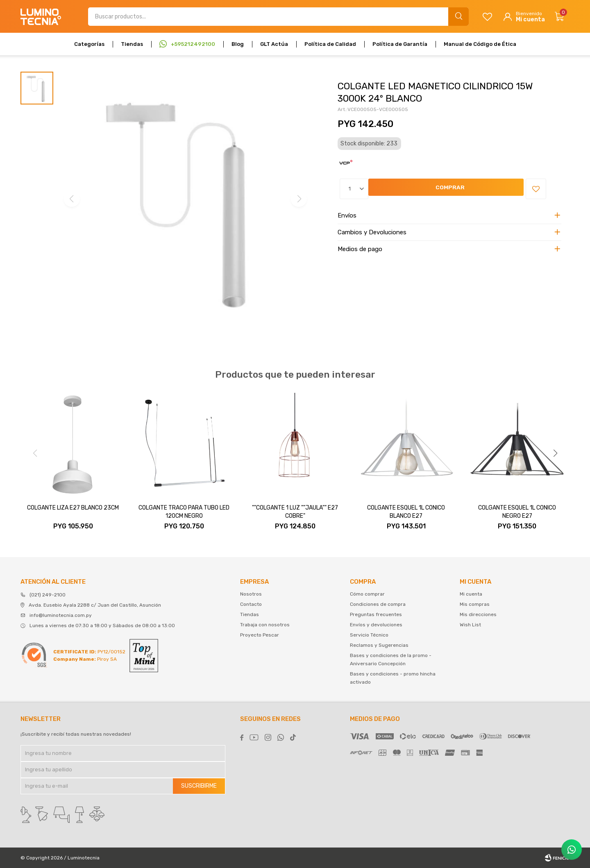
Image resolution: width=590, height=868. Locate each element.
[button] (555, 453)
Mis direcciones (478, 614)
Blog (238, 44)
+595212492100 (193, 44)
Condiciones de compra (378, 604)
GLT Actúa (274, 44)
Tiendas (132, 44)
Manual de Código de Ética (480, 44)
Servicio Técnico (369, 635)
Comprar (390, 189)
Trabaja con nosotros (265, 625)
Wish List (470, 625)
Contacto (251, 604)
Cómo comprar (367, 594)
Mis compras (475, 604)
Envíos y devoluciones (376, 625)
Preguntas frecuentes (376, 614)
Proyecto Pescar (260, 635)
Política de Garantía (400, 44)
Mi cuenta (471, 594)
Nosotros (251, 594)
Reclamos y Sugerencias (379, 645)
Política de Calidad (330, 44)
